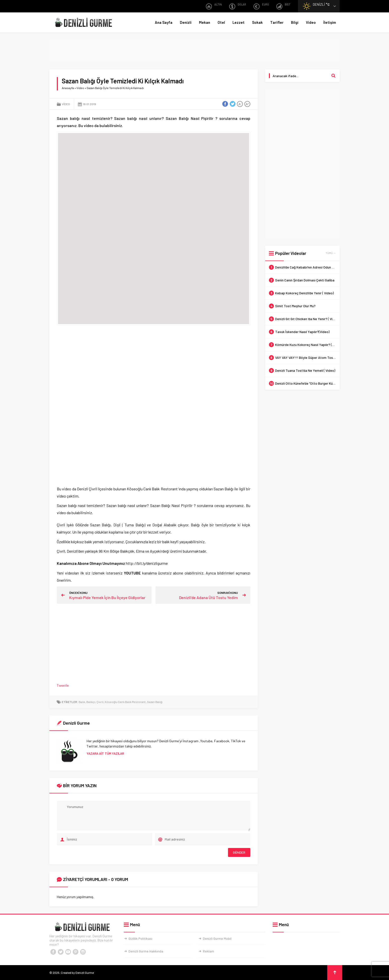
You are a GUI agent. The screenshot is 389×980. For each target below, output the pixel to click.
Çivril (100, 702)
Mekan (205, 22)
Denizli (186, 22)
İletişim (330, 22)
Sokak (257, 22)
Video (311, 22)
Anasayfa (68, 88)
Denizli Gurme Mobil (217, 938)
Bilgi (295, 22)
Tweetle (63, 685)
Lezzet (239, 22)
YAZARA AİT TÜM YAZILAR (105, 753)
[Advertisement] (194, 51)
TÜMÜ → (331, 253)
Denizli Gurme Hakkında (146, 951)
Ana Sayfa (164, 22)
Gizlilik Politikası (140, 938)
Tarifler (277, 22)
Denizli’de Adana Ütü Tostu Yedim (209, 597)
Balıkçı (91, 702)
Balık (82, 702)
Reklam (209, 951)
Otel (221, 22)
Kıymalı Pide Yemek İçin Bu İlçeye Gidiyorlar (107, 597)
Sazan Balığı (155, 702)
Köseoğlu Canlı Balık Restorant (125, 702)
